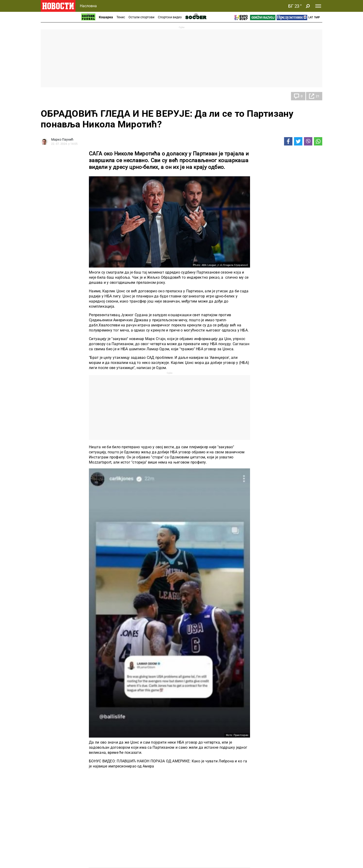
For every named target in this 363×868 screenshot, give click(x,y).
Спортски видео (170, 17)
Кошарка (106, 17)
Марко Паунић (62, 139)
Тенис (121, 17)
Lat (311, 17)
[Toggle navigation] (318, 6)
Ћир (317, 17)
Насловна (88, 6)
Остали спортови (141, 17)
